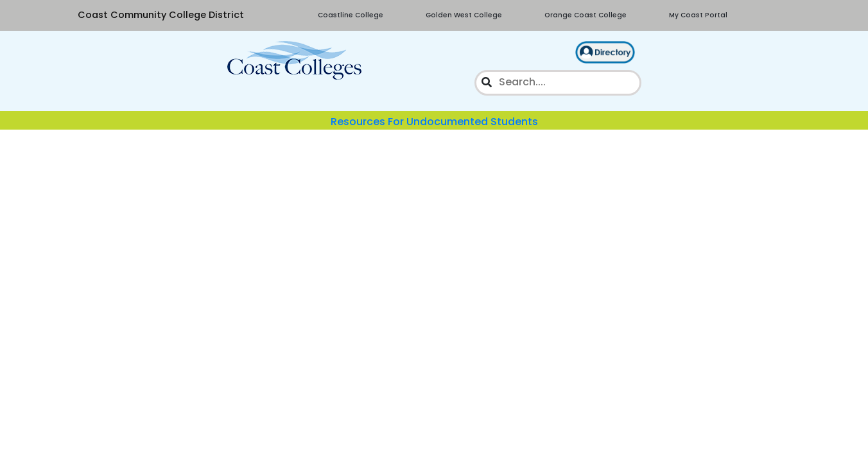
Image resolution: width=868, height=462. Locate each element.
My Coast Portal (698, 15)
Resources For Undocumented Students (434, 122)
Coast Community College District (161, 15)
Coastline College (351, 15)
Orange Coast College (586, 15)
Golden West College (464, 15)
